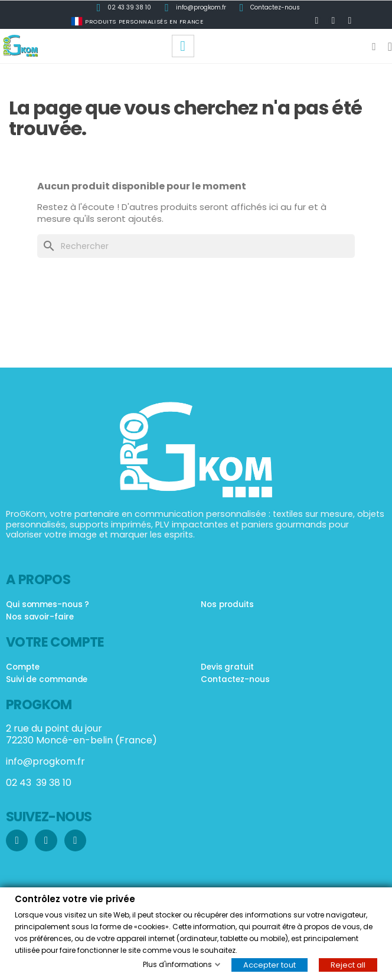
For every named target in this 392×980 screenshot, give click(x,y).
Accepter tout (269, 964)
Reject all (348, 964)
